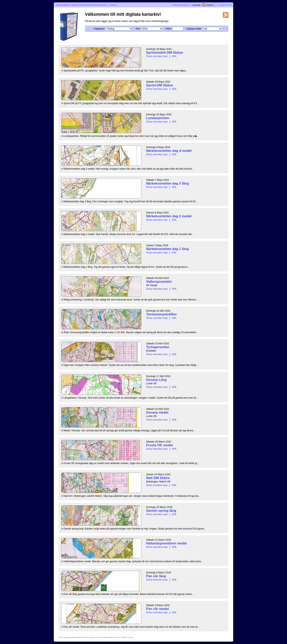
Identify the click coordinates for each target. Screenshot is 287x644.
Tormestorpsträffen (161, 314)
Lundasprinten (158, 118)
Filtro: (169, 29)
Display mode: (194, 29)
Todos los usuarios (180, 5)
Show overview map (157, 56)
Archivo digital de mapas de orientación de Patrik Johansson (81, 5)
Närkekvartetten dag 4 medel (169, 151)
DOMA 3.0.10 (226, 5)
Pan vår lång (156, 576)
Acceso (114, 5)
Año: (138, 29)
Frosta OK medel (159, 445)
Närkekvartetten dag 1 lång (168, 249)
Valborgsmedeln (159, 282)
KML (174, 56)
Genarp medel (157, 412)
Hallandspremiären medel (166, 543)
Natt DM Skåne (158, 478)
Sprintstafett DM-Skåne (165, 53)
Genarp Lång (156, 380)
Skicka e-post (127, 637)
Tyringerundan (158, 347)
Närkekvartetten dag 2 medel (169, 216)
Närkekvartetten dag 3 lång (168, 183)
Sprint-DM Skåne (159, 85)
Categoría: (99, 29)
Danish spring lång (161, 511)
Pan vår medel (157, 609)
